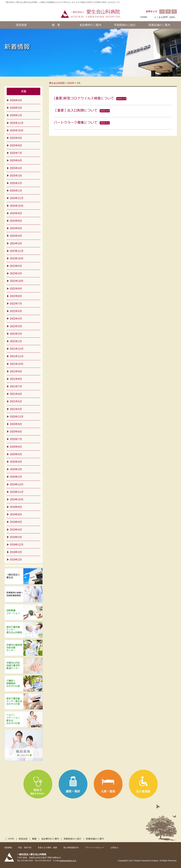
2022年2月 (16, 334)
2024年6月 (16, 228)
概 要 (56, 25)
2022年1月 (16, 341)
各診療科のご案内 (90, 25)
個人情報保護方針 (71, 848)
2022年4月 (16, 319)
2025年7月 (16, 153)
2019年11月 (17, 492)
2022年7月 (16, 304)
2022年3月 (16, 326)
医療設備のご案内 (159, 25)
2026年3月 (16, 108)
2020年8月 (16, 432)
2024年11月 (17, 198)
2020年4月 (16, 462)
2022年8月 (16, 296)
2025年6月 (16, 160)
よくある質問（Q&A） (166, 17)
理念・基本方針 (25, 848)
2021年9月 (16, 371)
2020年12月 (17, 417)
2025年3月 (16, 176)
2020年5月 (16, 454)
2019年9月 (16, 507)
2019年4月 (16, 530)
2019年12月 (17, 484)
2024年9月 (16, 213)
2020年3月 (16, 469)
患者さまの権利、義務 (47, 848)
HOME (144, 17)
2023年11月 (17, 251)
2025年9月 (16, 138)
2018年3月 (16, 552)
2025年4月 (16, 168)
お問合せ (114, 848)
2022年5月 (16, 311)
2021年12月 (17, 349)
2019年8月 (16, 514)
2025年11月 (17, 123)
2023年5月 (16, 266)
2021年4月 (16, 409)
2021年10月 (17, 364)
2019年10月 (17, 499)
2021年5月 (16, 401)
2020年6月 (16, 447)
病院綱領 (8, 848)
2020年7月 (16, 439)
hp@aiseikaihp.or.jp (68, 861)
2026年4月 (16, 100)
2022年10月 (17, 281)
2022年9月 (16, 289)
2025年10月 (17, 130)
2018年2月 (16, 560)
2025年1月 (16, 191)
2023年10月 (17, 258)
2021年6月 (16, 394)
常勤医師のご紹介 (125, 25)
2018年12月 (17, 545)
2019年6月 (16, 522)
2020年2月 (16, 477)
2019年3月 (16, 537)
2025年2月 (16, 183)
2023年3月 (16, 273)
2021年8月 (16, 379)
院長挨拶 (21, 25)
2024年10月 (17, 206)
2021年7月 (16, 386)
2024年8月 (16, 221)
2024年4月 (16, 236)
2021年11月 (17, 356)
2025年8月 (16, 145)
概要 (34, 839)
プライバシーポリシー (95, 848)
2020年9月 (16, 424)
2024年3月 (16, 243)
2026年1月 (16, 115)
